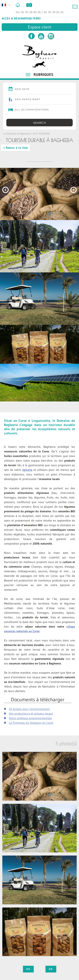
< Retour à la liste (15, 148)
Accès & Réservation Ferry (21, 18)
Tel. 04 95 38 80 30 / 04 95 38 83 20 (39, 12)
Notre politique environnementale (30, 718)
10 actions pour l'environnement (29, 709)
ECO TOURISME (41, 134)
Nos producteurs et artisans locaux (31, 713)
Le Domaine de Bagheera (17, 134)
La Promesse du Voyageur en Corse (31, 723)
